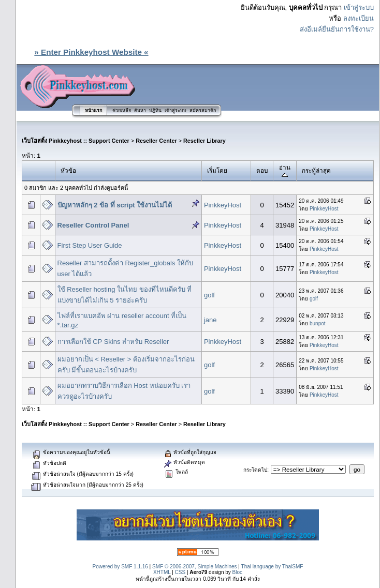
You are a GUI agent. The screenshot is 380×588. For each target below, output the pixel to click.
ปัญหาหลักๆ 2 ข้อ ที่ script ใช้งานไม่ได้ (115, 205)
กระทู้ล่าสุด (316, 170)
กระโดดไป (255, 470)
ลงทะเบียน (359, 18)
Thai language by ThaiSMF (272, 567)
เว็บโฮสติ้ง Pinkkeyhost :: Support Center (76, 141)
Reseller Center (156, 141)
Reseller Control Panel (93, 225)
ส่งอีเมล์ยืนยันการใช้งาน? (337, 29)
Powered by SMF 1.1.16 (120, 567)
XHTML (162, 572)
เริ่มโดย (217, 170)
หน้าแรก (93, 111)
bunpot (318, 323)
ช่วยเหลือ (122, 111)
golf (209, 295)
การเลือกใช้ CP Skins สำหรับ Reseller (113, 342)
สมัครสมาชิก (203, 111)
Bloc (237, 572)
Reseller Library (204, 141)
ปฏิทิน (155, 111)
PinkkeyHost (223, 205)
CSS (180, 572)
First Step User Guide (90, 245)
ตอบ (262, 170)
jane (210, 320)
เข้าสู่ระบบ (359, 7)
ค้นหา (140, 111)
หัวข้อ (68, 170)
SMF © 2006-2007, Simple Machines (195, 567)
